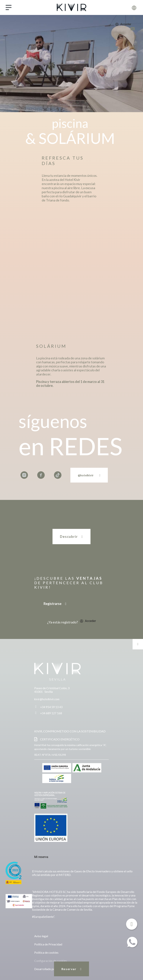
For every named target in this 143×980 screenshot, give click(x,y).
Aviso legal (41, 936)
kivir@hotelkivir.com (47, 699)
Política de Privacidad (48, 944)
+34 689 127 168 (51, 713)
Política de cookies (46, 952)
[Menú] (9, 7)
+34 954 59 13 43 (51, 707)
